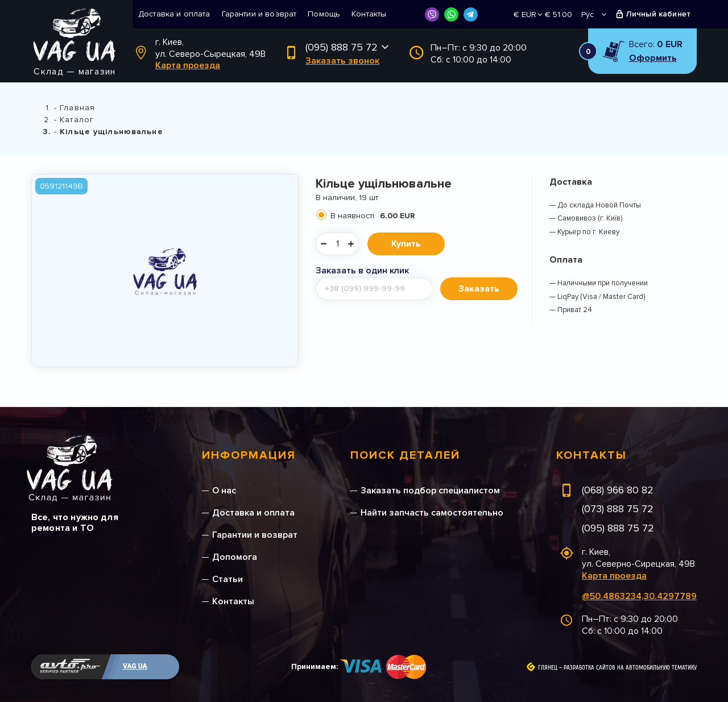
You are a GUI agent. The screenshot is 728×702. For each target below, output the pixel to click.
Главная (77, 108)
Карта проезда (188, 65)
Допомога (235, 557)
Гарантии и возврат (259, 14)
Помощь (324, 14)
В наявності (373, 216)
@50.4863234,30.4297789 (639, 596)
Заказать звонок (342, 61)
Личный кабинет (658, 14)
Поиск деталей (405, 455)
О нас (224, 491)
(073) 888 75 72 (618, 509)
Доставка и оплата (174, 14)
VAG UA (135, 666)
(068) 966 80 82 (618, 490)
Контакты (369, 14)
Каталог (77, 120)
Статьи (227, 579)
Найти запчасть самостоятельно (432, 513)
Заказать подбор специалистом (430, 491)
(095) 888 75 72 (342, 47)
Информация (249, 455)
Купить (406, 244)
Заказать (479, 289)
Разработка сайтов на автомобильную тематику (630, 668)
